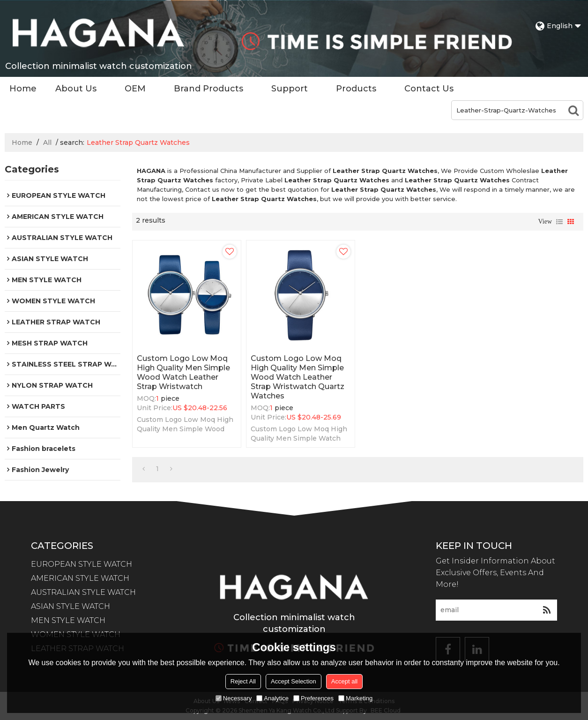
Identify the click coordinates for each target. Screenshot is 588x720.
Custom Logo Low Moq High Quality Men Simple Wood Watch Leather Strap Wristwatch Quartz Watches (298, 377)
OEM (135, 89)
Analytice (272, 698)
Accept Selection (294, 681)
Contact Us (429, 89)
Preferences (313, 698)
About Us (76, 89)
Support (290, 89)
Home (23, 89)
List (559, 222)
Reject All (243, 681)
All (47, 142)
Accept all (344, 681)
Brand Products (208, 89)
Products (356, 89)
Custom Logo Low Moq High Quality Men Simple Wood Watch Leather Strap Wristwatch (183, 372)
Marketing (355, 698)
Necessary (234, 698)
